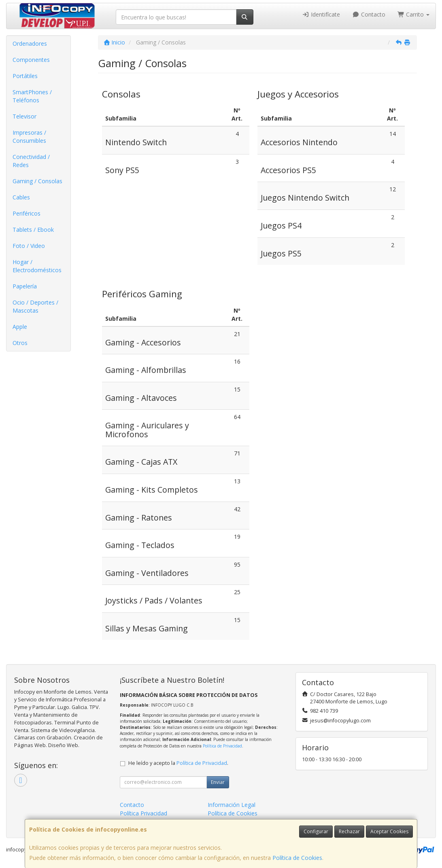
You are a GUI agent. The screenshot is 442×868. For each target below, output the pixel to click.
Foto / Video (29, 246)
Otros (20, 343)
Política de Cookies (297, 858)
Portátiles (25, 76)
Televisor (24, 116)
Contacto (369, 14)
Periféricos (27, 213)
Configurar (316, 831)
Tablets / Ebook (33, 230)
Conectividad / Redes (31, 161)
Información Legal (232, 805)
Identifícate (321, 14)
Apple (20, 327)
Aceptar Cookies (389, 831)
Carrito (414, 14)
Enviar (218, 782)
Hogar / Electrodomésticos (37, 266)
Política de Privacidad (222, 746)
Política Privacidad (143, 813)
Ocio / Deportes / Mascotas (35, 306)
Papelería (25, 286)
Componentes (31, 60)
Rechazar (349, 831)
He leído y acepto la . (178, 763)
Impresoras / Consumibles (29, 137)
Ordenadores (30, 43)
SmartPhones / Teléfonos (32, 96)
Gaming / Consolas (37, 181)
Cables (21, 197)
